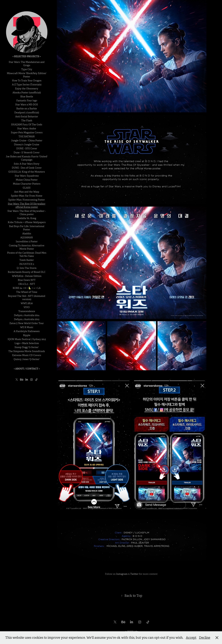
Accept (191, 638)
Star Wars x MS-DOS (27, 105)
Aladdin (27, 234)
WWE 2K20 (27, 303)
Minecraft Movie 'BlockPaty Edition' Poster (27, 75)
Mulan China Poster (27, 180)
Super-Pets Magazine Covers (27, 133)
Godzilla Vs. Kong (27, 218)
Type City (27, 69)
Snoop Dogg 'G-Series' (27, 347)
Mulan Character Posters (27, 184)
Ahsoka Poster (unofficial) (27, 93)
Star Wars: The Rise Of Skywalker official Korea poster (27, 205)
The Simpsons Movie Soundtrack (27, 351)
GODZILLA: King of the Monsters (27, 172)
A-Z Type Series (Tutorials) (27, 85)
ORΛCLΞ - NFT (27, 284)
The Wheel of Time (27, 292)
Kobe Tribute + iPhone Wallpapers (27, 222)
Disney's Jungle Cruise (27, 145)
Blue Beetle (27, 97)
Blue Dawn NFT (27, 280)
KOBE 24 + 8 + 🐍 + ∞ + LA (27, 288)
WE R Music (27, 327)
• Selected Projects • (27, 56)
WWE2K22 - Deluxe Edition (27, 276)
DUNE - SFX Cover (27, 149)
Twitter (134, 574)
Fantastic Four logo (27, 101)
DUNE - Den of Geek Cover (27, 168)
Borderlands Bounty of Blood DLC (27, 272)
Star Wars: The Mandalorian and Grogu (27, 64)
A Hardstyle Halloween (27, 331)
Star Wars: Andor (27, 129)
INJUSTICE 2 (27, 264)
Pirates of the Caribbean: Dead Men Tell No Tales (27, 254)
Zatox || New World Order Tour (27, 323)
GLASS (27, 188)
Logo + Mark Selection (27, 343)
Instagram (122, 574)
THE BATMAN (27, 137)
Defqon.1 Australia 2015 (27, 319)
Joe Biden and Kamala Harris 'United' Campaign (27, 158)
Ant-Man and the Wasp (27, 192)
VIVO (27, 307)
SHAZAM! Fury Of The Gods (27, 125)
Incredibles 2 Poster (27, 242)
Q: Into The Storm (27, 268)
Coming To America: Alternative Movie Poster (27, 247)
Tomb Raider (27, 260)
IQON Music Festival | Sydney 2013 (27, 339)
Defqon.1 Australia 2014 (27, 315)
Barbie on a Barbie (27, 109)
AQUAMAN (27, 238)
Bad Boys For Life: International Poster (27, 228)
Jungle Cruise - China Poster (27, 141)
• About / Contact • (27, 369)
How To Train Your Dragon (27, 81)
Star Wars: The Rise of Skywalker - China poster (27, 213)
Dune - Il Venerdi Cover (27, 153)
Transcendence (27, 311)
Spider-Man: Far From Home (27, 196)
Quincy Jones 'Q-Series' (27, 359)
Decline (205, 638)
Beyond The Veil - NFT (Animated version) (27, 298)
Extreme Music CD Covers (27, 355)
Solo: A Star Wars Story (27, 164)
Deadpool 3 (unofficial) (27, 113)
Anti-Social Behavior (27, 117)
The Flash (27, 121)
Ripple (27, 335)
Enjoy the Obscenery (27, 89)
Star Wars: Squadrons (27, 176)
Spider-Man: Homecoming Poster (27, 200)
